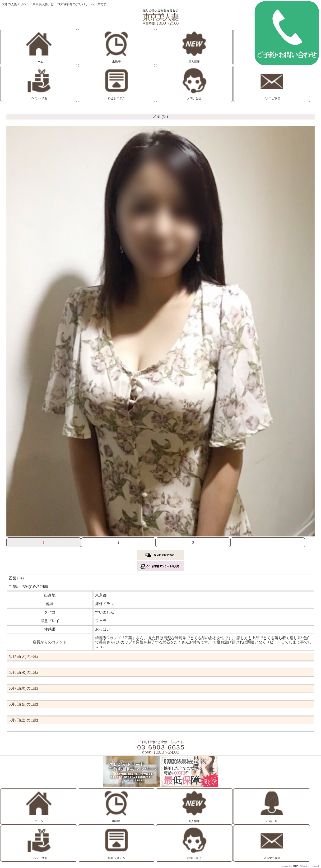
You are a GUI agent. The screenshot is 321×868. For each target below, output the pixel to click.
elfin (296, 866)
